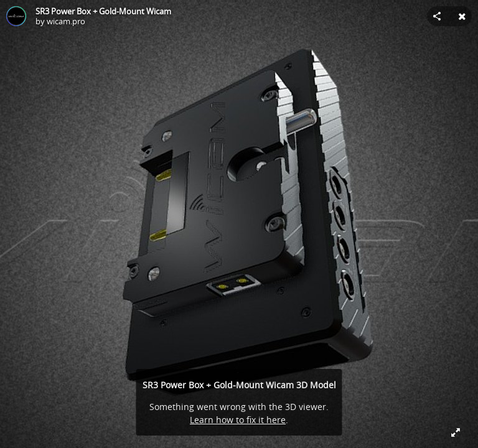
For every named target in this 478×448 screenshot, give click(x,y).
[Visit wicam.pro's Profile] (16, 16)
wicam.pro (66, 21)
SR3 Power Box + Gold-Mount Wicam (103, 11)
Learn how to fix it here (238, 420)
